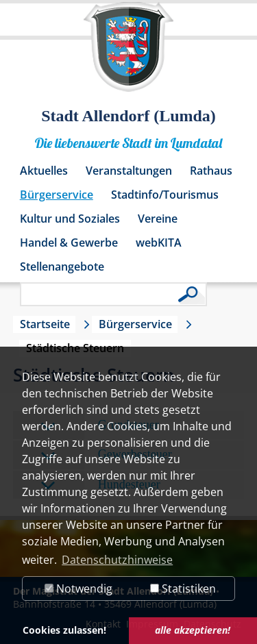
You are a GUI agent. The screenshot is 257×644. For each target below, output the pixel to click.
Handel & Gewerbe (69, 243)
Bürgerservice (57, 195)
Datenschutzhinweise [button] (117, 560)
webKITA (159, 243)
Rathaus (211, 171)
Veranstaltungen (129, 171)
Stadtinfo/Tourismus (165, 195)
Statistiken (183, 589)
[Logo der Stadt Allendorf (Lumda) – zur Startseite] (128, 53)
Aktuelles (44, 171)
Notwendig (78, 589)
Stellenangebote (62, 267)
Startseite (45, 324)
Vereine (158, 219)
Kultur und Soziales (70, 219)
